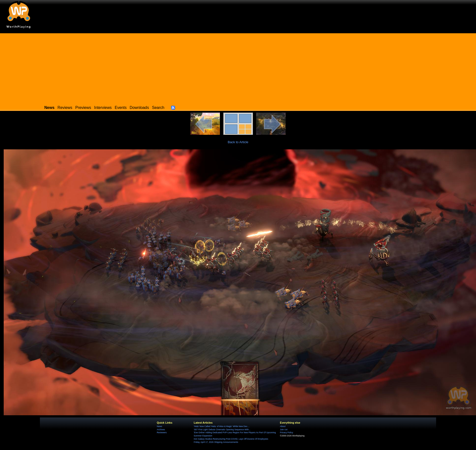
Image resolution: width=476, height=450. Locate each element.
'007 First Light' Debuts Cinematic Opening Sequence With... (222, 430)
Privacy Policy (287, 433)
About (283, 426)
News (159, 426)
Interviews (103, 108)
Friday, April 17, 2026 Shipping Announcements (216, 442)
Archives (161, 430)
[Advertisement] (238, 68)
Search (158, 108)
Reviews (65, 108)
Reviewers (162, 433)
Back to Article (238, 142)
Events (121, 108)
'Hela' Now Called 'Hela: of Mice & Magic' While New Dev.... (222, 426)
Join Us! (284, 430)
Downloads (139, 108)
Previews (83, 108)
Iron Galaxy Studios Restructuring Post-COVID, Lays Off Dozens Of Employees (231, 439)
